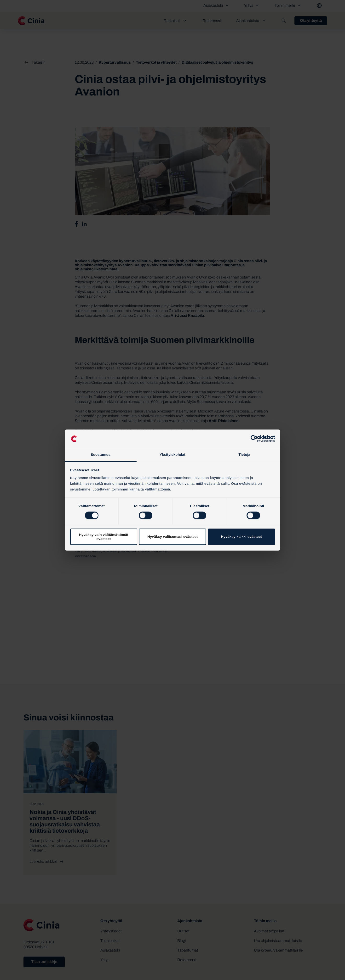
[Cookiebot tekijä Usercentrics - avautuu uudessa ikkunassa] (254, 439)
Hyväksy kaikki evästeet (241, 537)
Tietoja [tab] (244, 454)
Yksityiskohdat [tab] (172, 454)
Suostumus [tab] (101, 454)
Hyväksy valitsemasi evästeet (172, 537)
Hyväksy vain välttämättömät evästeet (104, 537)
